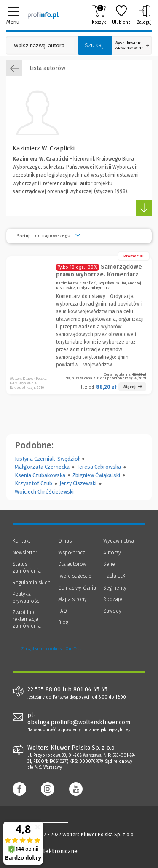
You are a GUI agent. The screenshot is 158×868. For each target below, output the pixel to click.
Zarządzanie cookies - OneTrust (52, 649)
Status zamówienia (27, 568)
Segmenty (115, 588)
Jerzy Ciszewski (78, 483)
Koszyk (99, 15)
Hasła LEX (114, 576)
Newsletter (25, 553)
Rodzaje (113, 599)
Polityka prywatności (27, 598)
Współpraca (72, 553)
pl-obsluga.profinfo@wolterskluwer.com (79, 719)
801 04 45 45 (90, 690)
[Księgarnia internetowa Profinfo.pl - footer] (46, 822)
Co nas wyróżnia (77, 588)
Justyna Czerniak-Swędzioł (47, 459)
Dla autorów (72, 564)
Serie (109, 564)
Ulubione (121, 15)
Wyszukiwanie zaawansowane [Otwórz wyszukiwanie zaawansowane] (132, 46)
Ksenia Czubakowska (40, 475)
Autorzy (112, 553)
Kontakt (21, 541)
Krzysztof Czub (33, 483)
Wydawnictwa (119, 541)
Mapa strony (72, 599)
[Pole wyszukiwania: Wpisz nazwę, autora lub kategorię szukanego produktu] (40, 45)
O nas (65, 541)
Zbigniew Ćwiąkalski (96, 475)
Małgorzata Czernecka (42, 467)
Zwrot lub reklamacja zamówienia (27, 619)
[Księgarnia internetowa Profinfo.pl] (43, 15)
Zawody (112, 611)
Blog (63, 622)
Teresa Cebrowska (99, 467)
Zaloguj (144, 15)
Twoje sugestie (75, 576)
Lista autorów (36, 68)
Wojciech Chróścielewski (44, 492)
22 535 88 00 (44, 690)
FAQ (63, 611)
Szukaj (94, 45)
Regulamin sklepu (33, 583)
